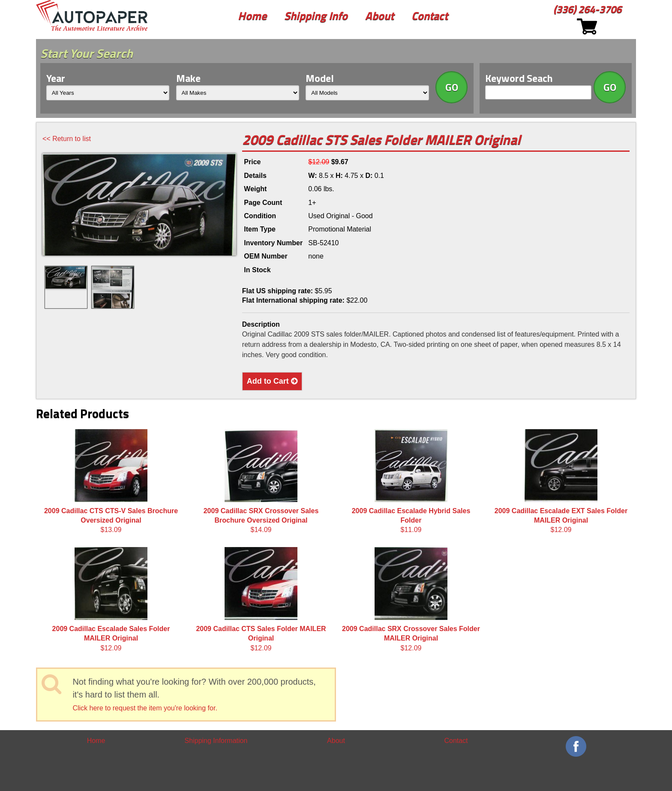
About (379, 16)
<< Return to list (67, 139)
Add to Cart (272, 381)
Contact (430, 16)
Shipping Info (316, 16)
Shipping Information (216, 741)
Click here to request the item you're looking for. (145, 708)
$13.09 (111, 481)
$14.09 (261, 481)
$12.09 (561, 481)
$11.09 (411, 481)
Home (252, 16)
